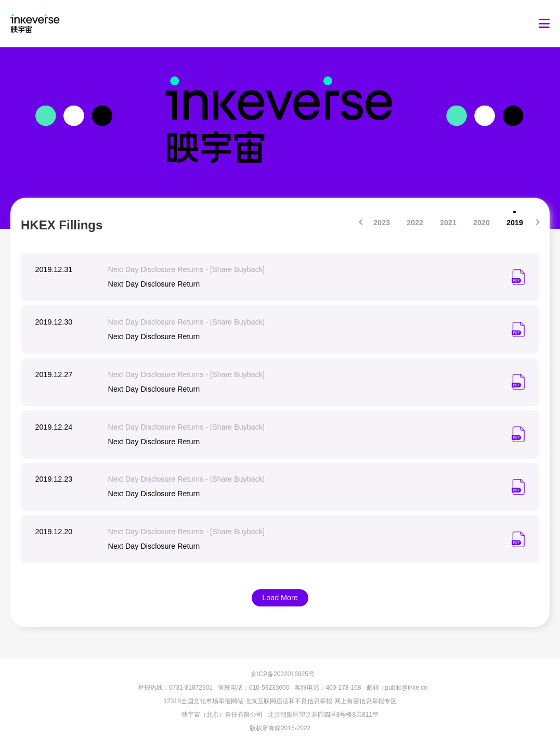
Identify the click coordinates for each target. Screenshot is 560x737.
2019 (515, 223)
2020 (481, 223)
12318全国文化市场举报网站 (203, 691)
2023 (381, 223)
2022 (415, 223)
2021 (448, 223)
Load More (280, 588)
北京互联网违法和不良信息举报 (289, 691)
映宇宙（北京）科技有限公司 (222, 705)
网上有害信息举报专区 (366, 691)
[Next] (537, 222)
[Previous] (362, 222)
